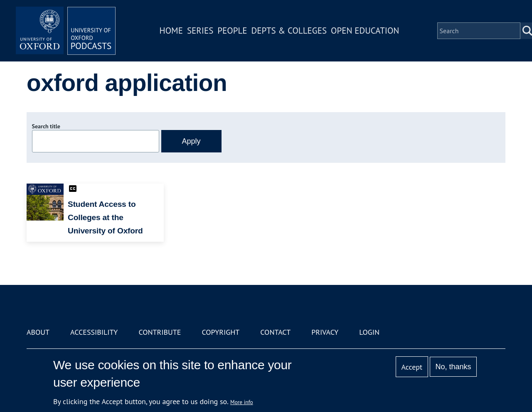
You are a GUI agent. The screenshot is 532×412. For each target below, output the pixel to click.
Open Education (365, 31)
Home (171, 31)
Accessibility (94, 332)
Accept (412, 367)
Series (200, 31)
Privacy (325, 332)
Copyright (220, 332)
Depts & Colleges (289, 31)
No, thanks (453, 367)
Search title (46, 126)
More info (242, 402)
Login (369, 332)
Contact (275, 332)
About (38, 332)
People (232, 31)
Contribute (160, 332)
